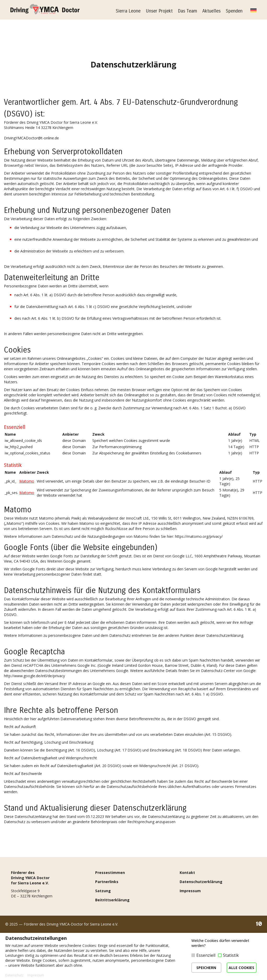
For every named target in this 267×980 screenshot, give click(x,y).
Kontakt (187, 920)
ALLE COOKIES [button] (241, 968)
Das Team (187, 11)
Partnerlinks (107, 929)
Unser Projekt (159, 11)
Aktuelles (211, 11)
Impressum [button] (36, 975)
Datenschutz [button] (14, 975)
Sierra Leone (128, 11)
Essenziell (206, 955)
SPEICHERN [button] (206, 968)
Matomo (27, 481)
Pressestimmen (110, 920)
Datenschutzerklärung (201, 929)
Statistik (231, 955)
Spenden (234, 11)
